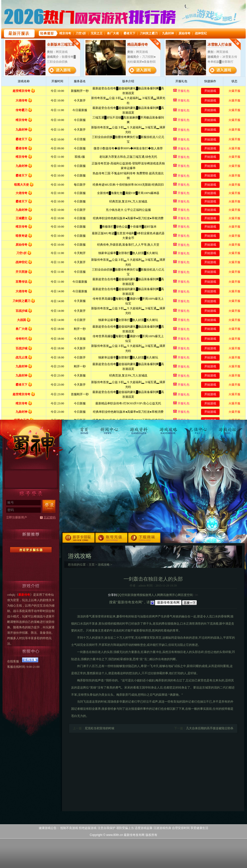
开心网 (176, 595)
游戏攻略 (168, 428)
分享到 (112, 595)
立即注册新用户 (17, 517)
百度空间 (187, 595)
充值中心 (198, 428)
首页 (85, 428)
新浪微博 (133, 595)
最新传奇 (31, 443)
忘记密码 (50, 517)
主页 (92, 565)
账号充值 (112, 538)
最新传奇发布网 (134, 835)
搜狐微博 (145, 595)
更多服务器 (31, 550)
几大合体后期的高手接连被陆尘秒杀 (210, 728)
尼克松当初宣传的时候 (100, 728)
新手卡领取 (79, 538)
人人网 (156, 595)
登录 (49, 507)
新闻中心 (110, 428)
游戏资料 (139, 428)
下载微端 (145, 538)
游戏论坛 (227, 428)
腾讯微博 (166, 595)
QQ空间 (122, 595)
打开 (24, 844)
